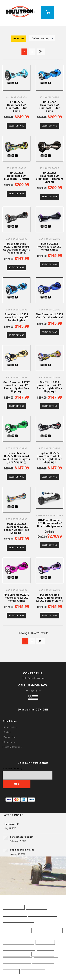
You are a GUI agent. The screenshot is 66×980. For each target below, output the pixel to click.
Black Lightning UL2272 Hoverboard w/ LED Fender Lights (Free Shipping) (17, 248)
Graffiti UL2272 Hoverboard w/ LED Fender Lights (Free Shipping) (49, 387)
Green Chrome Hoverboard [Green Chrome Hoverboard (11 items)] (19, 948)
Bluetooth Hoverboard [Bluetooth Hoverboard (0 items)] (48, 930)
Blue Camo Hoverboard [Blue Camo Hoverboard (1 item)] (43, 919)
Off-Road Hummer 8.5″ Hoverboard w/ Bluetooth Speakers (50, 523)
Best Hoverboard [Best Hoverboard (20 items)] (45, 913)
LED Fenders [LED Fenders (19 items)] (45, 948)
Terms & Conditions (12, 747)
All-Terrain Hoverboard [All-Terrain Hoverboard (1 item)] (18, 913)
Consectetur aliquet (22, 837)
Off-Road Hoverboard (50, 516)
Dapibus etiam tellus (22, 850)
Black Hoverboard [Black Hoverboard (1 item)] (15, 919)
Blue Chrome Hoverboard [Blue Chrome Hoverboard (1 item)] (18, 925)
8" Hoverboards (49, 97)
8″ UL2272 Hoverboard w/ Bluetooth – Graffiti (16, 176)
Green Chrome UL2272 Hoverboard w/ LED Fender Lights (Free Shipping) (17, 458)
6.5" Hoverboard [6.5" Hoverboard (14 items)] (14, 907)
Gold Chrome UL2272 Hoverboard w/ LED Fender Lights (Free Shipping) (17, 387)
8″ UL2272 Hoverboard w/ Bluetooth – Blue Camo (49, 107)
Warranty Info (10, 737)
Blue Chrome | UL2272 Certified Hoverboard (49, 316)
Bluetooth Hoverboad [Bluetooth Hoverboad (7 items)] (17, 930)
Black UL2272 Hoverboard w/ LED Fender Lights (49, 247)
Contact (7, 732)
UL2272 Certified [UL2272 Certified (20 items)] (43, 966)
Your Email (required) (28, 773)
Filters (20, 39)
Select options (16, 126)
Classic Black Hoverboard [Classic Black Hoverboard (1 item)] (18, 942)
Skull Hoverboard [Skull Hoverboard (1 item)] (46, 960)
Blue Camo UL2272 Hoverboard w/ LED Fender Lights (17, 318)
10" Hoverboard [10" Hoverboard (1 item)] (37, 907)
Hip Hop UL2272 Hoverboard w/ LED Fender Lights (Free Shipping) (49, 458)
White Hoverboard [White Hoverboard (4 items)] (33, 972)
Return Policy (10, 742)
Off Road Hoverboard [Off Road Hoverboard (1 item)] (16, 954)
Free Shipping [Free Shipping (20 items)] (45, 942)
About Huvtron (10, 727)
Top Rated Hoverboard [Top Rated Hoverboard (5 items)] (17, 966)
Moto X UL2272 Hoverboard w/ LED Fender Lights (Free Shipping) (17, 528)
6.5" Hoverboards (17, 239)
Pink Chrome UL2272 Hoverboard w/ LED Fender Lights (16, 598)
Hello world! (12, 824)
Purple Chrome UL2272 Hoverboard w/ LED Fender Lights (49, 598)
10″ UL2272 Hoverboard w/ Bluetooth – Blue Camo (17, 107)
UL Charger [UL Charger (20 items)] (11, 972)
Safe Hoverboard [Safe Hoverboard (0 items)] (43, 954)
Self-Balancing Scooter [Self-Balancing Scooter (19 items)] (18, 960)
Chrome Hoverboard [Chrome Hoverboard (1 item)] (41, 936)
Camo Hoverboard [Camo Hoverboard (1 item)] (15, 936)
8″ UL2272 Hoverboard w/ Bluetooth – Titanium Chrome (49, 177)
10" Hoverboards (16, 97)
